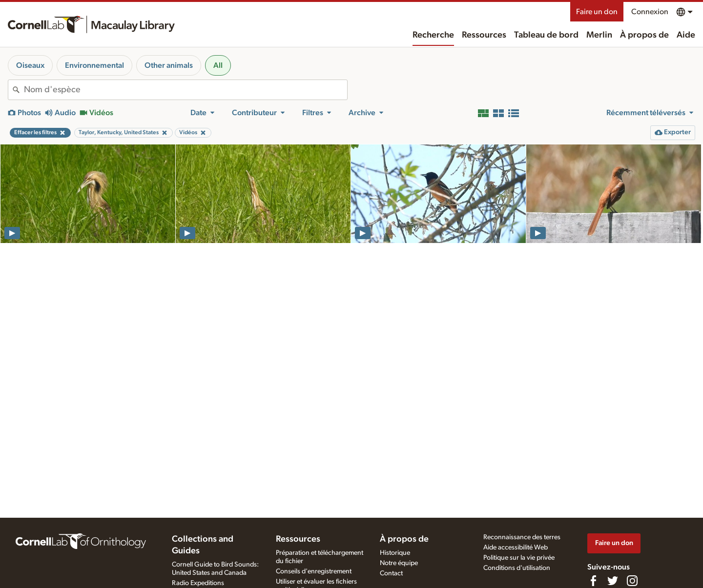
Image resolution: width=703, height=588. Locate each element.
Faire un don (597, 12)
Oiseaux (30, 65)
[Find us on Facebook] (593, 581)
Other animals (169, 65)
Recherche (433, 35)
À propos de (644, 35)
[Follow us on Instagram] (632, 581)
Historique (395, 553)
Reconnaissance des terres (522, 537)
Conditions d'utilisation (517, 568)
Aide (686, 35)
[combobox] (186, 90)
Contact (391, 573)
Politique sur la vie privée (519, 558)
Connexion (650, 12)
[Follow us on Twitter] (613, 581)
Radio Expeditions (198, 583)
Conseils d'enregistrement (314, 571)
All (218, 65)
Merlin (599, 35)
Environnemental (94, 65)
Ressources (484, 35)
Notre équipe (399, 563)
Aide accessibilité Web (516, 547)
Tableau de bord (546, 35)
